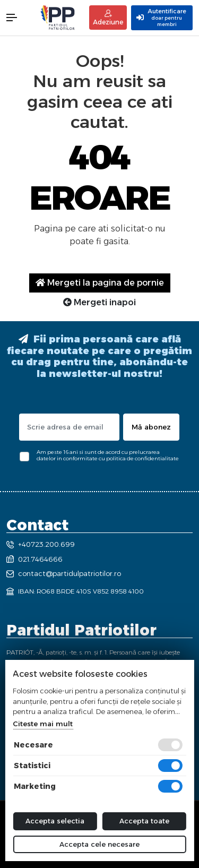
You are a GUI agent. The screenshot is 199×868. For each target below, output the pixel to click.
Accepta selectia (55, 821)
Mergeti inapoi (99, 302)
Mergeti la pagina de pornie (100, 283)
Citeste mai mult (43, 724)
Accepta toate (144, 821)
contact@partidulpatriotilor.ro (64, 573)
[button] (17, 18)
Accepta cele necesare (99, 844)
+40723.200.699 (41, 544)
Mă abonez (151, 427)
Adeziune (108, 18)
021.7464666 (34, 559)
